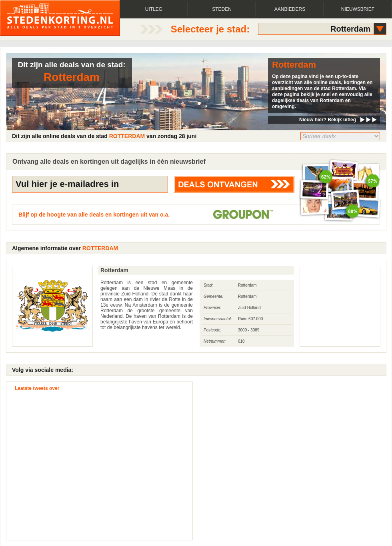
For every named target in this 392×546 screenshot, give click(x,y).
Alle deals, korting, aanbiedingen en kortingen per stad (60, 18)
